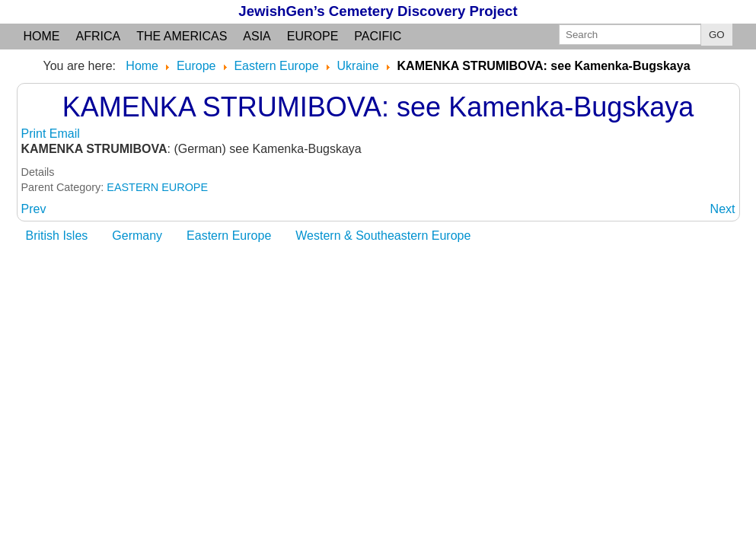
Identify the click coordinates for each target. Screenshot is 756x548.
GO (717, 35)
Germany (137, 236)
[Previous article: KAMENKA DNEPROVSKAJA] (34, 209)
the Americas (182, 36)
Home (42, 36)
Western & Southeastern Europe (383, 236)
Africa (99, 36)
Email (65, 134)
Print (35, 134)
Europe (313, 36)
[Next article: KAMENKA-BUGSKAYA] (723, 209)
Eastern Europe (229, 236)
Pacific (378, 36)
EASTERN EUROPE (157, 187)
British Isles (57, 236)
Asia (257, 36)
